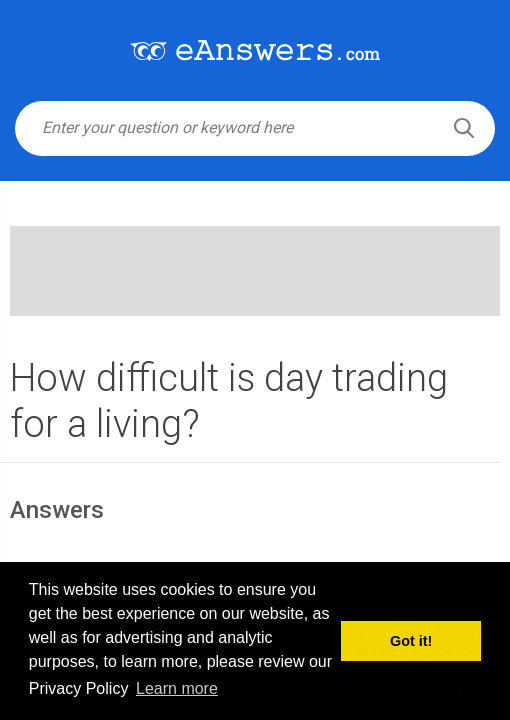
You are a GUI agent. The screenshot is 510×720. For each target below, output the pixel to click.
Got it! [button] (411, 641)
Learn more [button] (177, 688)
